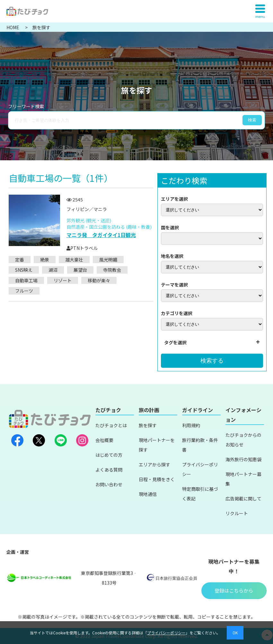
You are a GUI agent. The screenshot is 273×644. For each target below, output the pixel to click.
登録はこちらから (234, 591)
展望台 (80, 270)
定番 (20, 260)
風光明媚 (108, 260)
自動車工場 (26, 280)
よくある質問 (109, 470)
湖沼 (53, 270)
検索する (212, 361)
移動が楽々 (99, 280)
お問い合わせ (109, 484)
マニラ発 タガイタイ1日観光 (101, 235)
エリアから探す (154, 464)
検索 (252, 120)
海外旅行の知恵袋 (243, 459)
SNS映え (24, 270)
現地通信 (148, 494)
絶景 (45, 260)
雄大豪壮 (74, 260)
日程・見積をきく (157, 479)
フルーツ (24, 291)
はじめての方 (109, 455)
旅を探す (148, 425)
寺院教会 (112, 270)
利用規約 (191, 425)
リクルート (237, 513)
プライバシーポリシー (166, 633)
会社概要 (104, 440)
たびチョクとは (111, 425)
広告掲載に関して (243, 498)
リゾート (63, 280)
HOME (13, 27)
